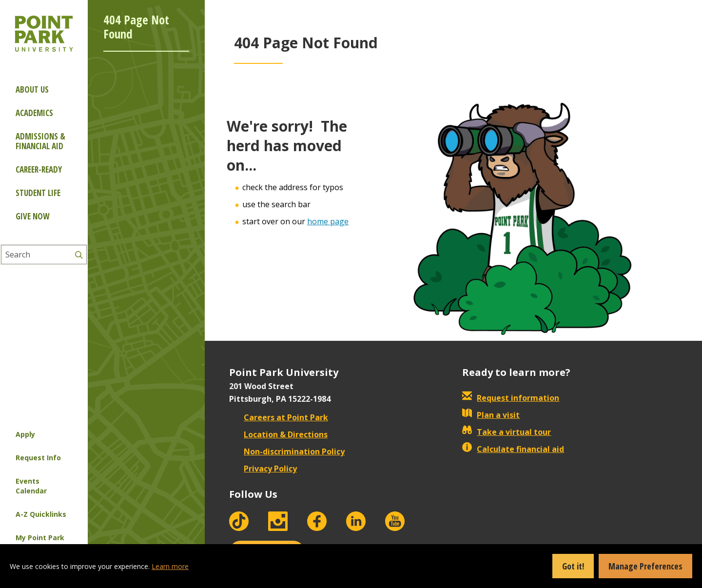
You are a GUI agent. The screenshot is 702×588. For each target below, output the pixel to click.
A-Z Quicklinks (41, 514)
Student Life (38, 193)
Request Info (38, 458)
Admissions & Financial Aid (40, 141)
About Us (32, 89)
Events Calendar (31, 486)
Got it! (573, 566)
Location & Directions (278, 434)
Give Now (32, 216)
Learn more (170, 566)
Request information (511, 398)
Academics (34, 113)
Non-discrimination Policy (287, 451)
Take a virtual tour (507, 432)
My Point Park (40, 538)
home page (328, 221)
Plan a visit (491, 415)
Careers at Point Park (279, 417)
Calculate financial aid (513, 449)
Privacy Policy (263, 469)
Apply (25, 434)
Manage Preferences (645, 566)
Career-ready (39, 169)
